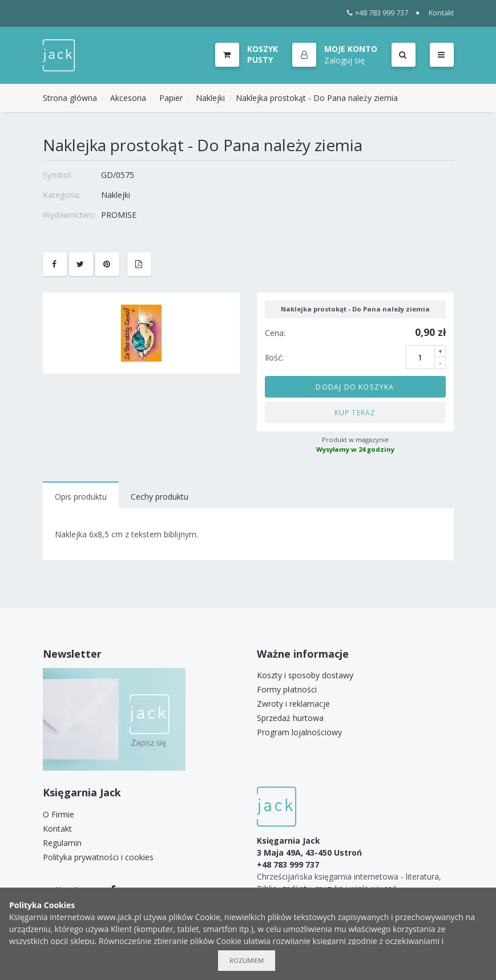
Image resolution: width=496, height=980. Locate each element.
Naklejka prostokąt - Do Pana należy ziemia (317, 98)
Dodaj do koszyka (355, 387)
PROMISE (119, 215)
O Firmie (59, 814)
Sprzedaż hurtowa (290, 718)
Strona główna (70, 98)
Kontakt (441, 13)
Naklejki (210, 98)
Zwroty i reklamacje (293, 704)
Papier (171, 98)
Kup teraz (355, 412)
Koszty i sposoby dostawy (305, 675)
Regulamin (62, 843)
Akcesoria (128, 98)
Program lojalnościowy (299, 732)
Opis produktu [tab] (81, 497)
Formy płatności (287, 689)
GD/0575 (118, 175)
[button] (335, 55)
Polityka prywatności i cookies (98, 857)
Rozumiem (247, 960)
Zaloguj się (344, 60)
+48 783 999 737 (378, 13)
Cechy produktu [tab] (160, 497)
